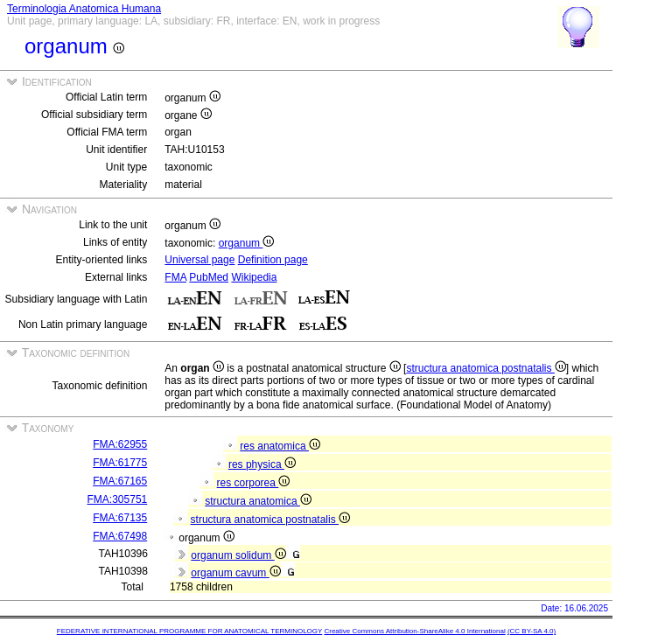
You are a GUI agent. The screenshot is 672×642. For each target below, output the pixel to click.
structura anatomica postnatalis (486, 368)
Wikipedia (254, 277)
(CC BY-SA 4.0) (532, 631)
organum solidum (238, 555)
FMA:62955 (120, 444)
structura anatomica (258, 501)
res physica (262, 464)
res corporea (254, 483)
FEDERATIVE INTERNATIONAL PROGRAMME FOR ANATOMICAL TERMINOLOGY (189, 631)
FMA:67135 (120, 518)
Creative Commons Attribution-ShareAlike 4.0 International (414, 631)
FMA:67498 (120, 536)
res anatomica (280, 446)
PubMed (209, 277)
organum (247, 243)
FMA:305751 (118, 499)
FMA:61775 (120, 463)
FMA (175, 277)
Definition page (273, 260)
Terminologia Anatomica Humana (84, 9)
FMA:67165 (120, 481)
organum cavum (235, 573)
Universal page (199, 260)
